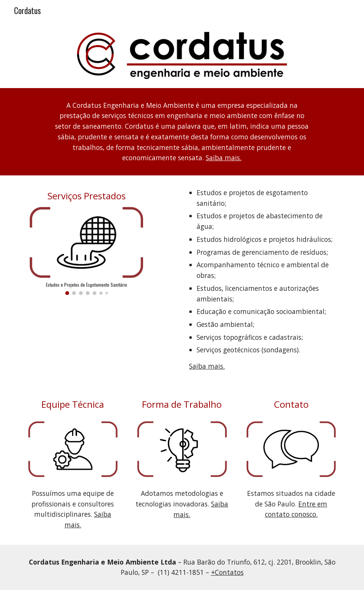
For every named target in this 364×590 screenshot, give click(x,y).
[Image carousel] (87, 251)
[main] (182, 132)
